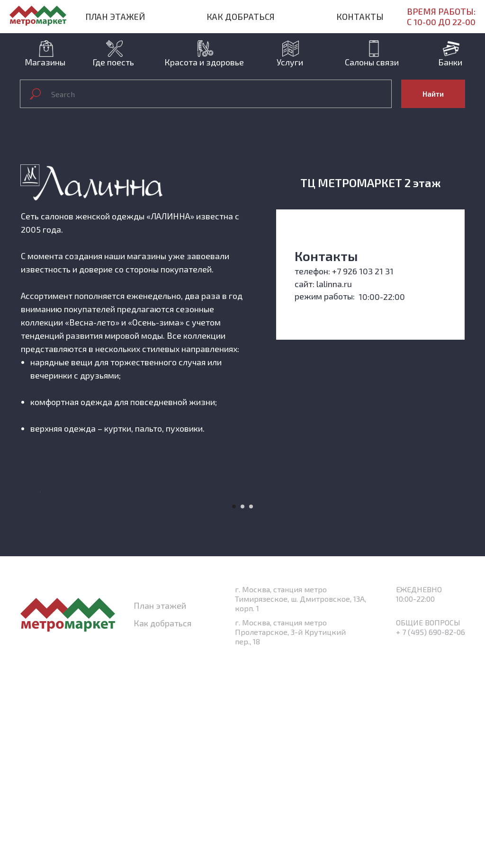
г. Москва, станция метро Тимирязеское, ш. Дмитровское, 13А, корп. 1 (301, 810)
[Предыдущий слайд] (39, 598)
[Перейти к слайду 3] (251, 718)
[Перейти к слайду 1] (234, 718)
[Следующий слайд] (446, 598)
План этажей (115, 17)
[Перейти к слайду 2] (242, 718)
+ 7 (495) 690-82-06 (431, 843)
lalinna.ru (334, 284)
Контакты (360, 17)
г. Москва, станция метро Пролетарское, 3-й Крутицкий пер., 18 (290, 843)
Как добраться (241, 17)
